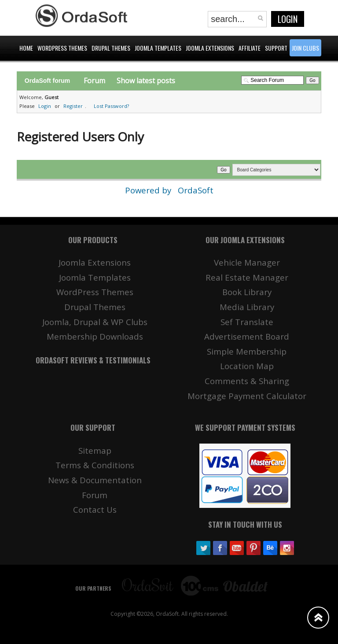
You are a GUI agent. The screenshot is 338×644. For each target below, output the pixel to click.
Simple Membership (247, 351)
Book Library (247, 292)
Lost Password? (111, 106)
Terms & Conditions (95, 465)
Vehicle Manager (247, 262)
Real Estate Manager (247, 277)
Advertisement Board (247, 336)
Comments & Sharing (247, 381)
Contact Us (95, 509)
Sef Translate (247, 322)
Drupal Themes (95, 307)
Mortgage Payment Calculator (247, 396)
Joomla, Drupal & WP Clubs (95, 322)
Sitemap (95, 450)
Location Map (247, 366)
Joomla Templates (95, 277)
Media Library (247, 307)
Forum (94, 81)
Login (288, 19)
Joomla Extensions (95, 262)
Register (73, 106)
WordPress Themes (95, 292)
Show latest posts (146, 81)
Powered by (149, 190)
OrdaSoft (196, 190)
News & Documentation (95, 480)
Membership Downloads (95, 336)
